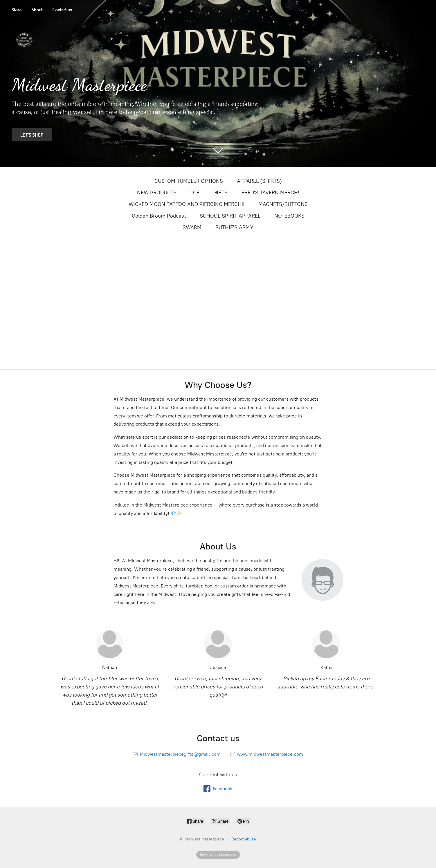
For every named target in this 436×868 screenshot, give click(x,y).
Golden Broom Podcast (159, 216)
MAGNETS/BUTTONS (283, 204)
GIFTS (220, 193)
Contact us (62, 10)
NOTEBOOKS (289, 216)
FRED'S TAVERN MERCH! (270, 193)
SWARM (192, 227)
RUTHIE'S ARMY (234, 227)
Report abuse (244, 839)
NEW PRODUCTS (157, 193)
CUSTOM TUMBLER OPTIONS (189, 181)
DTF (195, 193)
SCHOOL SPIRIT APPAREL (230, 216)
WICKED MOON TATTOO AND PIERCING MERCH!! (187, 204)
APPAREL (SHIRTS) (259, 181)
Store (17, 10)
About (37, 10)
